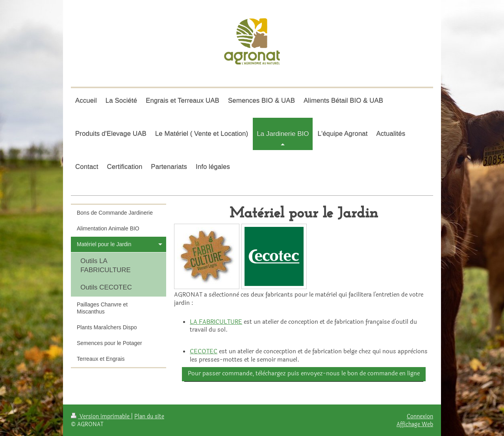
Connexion (420, 416)
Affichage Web (415, 424)
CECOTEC (204, 352)
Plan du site (149, 416)
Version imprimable (101, 416)
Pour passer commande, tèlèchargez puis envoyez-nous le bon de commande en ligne (304, 374)
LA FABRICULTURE (216, 322)
